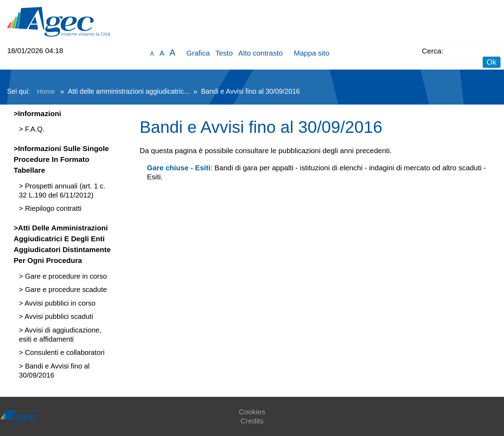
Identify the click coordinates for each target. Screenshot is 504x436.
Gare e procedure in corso (65, 276)
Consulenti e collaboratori (64, 352)
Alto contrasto (261, 53)
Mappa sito (311, 53)
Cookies (252, 412)
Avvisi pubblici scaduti (58, 316)
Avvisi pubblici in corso (59, 303)
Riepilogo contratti (52, 208)
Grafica (198, 53)
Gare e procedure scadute (65, 290)
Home (46, 91)
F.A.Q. (34, 129)
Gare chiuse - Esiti (179, 168)
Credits (252, 421)
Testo (224, 53)
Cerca (431, 51)
